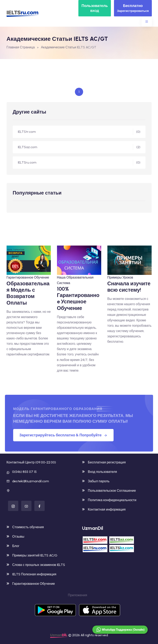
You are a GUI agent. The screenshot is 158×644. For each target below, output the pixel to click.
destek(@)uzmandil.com (31, 481)
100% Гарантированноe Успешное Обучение (78, 298)
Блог (13, 546)
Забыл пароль (96, 481)
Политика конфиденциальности (109, 500)
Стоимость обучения (25, 527)
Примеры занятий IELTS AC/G (32, 555)
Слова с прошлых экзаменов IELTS (36, 565)
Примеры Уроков (120, 277)
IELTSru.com (79, 163)
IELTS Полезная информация (31, 574)
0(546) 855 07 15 (24, 472)
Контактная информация (104, 509)
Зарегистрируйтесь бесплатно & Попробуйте (63, 435)
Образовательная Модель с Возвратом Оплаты (28, 293)
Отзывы (16, 536)
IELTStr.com (79, 132)
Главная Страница (21, 47)
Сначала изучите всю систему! (129, 287)
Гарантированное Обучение (28, 277)
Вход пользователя (100, 472)
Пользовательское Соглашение (109, 491)
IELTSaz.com (79, 147)
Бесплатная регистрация (104, 462)
